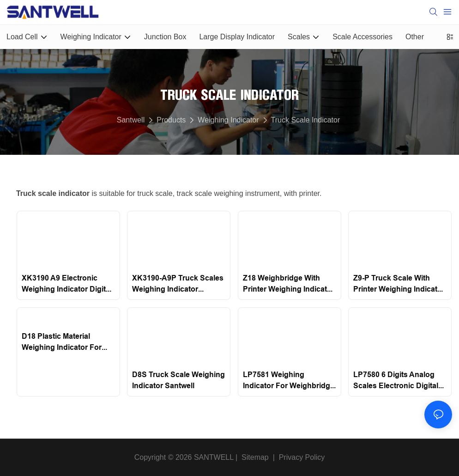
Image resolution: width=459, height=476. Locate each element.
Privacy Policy (302, 457)
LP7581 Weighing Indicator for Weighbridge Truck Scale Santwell (289, 381)
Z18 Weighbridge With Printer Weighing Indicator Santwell (289, 284)
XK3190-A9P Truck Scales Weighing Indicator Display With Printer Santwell (178, 284)
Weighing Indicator (228, 120)
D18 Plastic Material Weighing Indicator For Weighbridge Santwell (62, 342)
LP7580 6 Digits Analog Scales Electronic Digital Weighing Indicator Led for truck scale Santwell (396, 381)
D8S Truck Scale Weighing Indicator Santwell (178, 380)
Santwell (131, 120)
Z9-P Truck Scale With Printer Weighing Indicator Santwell (399, 284)
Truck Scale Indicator (306, 120)
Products (171, 120)
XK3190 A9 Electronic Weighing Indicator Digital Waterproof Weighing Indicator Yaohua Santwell (67, 284)
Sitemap (254, 457)
